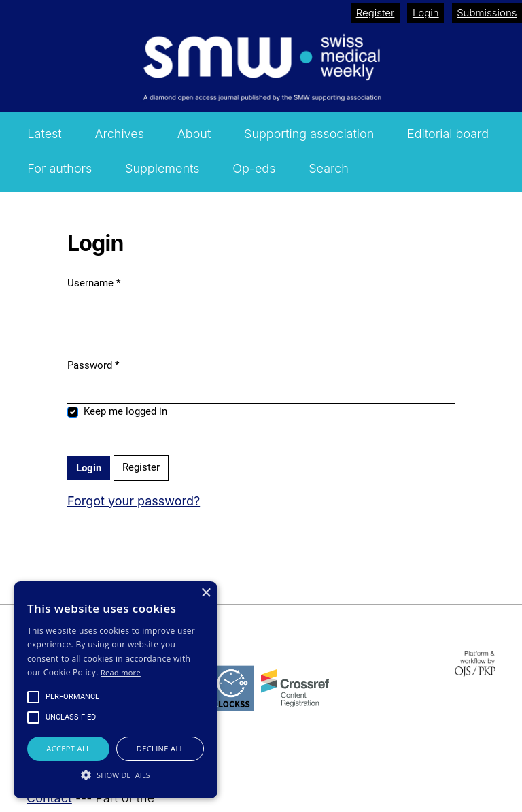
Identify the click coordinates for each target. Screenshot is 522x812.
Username (94, 283)
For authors (59, 168)
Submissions (487, 13)
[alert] (116, 690)
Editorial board (448, 134)
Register (376, 13)
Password (93, 365)
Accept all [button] (68, 748)
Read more (121, 672)
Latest (44, 134)
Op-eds (254, 168)
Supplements (162, 168)
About (194, 134)
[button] (116, 775)
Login (426, 13)
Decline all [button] (160, 748)
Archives (119, 134)
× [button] (206, 593)
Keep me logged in (125, 411)
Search (329, 168)
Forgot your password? (134, 501)
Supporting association (309, 134)
